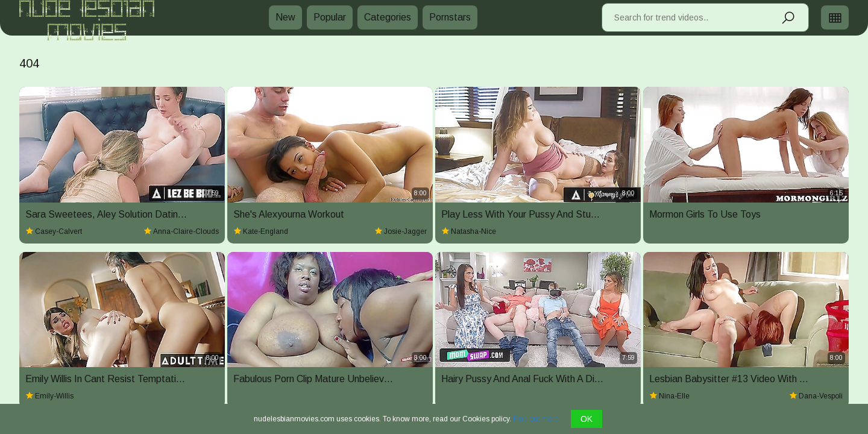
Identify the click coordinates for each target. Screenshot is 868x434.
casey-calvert (54, 231)
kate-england (261, 231)
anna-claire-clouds (181, 231)
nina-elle (669, 396)
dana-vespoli (816, 396)
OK (587, 419)
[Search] (788, 22)
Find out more (536, 419)
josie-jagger (401, 231)
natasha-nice (469, 231)
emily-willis (49, 396)
